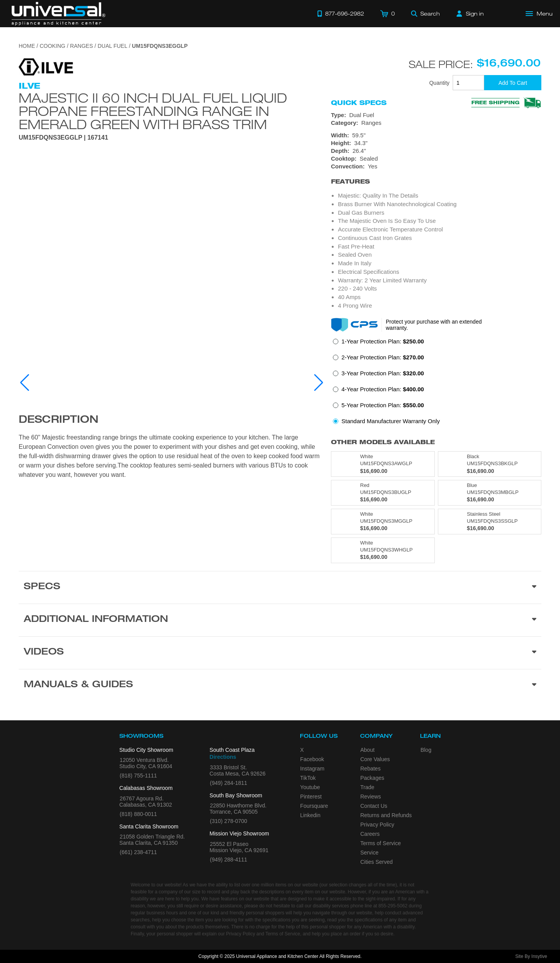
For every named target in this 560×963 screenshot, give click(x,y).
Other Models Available (383, 442)
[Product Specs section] (280, 587)
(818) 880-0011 (138, 814)
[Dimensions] (436, 143)
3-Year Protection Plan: (383, 373)
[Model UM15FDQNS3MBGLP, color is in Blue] (490, 493)
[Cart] (388, 14)
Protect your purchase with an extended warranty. (434, 325)
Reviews (371, 797)
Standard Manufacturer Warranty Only (391, 421)
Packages (372, 778)
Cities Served (377, 862)
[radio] (378, 344)
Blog (426, 750)
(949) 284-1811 (229, 783)
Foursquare (314, 806)
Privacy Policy (377, 825)
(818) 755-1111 (138, 776)
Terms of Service (381, 843)
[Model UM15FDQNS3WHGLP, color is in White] (383, 550)
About (368, 750)
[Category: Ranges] (436, 123)
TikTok (308, 778)
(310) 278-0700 (229, 821)
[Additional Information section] (280, 620)
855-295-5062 (393, 906)
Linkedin (310, 815)
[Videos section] (280, 653)
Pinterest (311, 797)
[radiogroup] (436, 383)
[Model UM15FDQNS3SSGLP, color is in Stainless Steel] (490, 522)
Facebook (312, 759)
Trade (367, 787)
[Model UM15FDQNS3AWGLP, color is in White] (383, 464)
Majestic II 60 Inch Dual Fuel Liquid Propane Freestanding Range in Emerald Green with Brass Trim (153, 111)
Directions (223, 757)
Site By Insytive (531, 956)
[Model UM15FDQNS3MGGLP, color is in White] (383, 522)
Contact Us (374, 806)
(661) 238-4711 (138, 852)
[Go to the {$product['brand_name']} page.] (46, 66)
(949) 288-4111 (229, 860)
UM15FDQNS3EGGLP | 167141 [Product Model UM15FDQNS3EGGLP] (63, 138)
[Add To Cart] (513, 83)
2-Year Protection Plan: (383, 357)
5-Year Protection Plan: (383, 405)
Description (59, 420)
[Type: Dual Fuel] (436, 115)
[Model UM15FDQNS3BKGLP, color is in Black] (490, 464)
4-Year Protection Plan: (383, 389)
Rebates (371, 769)
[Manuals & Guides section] (280, 685)
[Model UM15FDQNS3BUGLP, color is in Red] (383, 493)
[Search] (425, 14)
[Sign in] (470, 14)
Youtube (310, 787)
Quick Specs (359, 103)
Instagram (312, 769)
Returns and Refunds (386, 815)
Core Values (375, 759)
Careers (370, 834)
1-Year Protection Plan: (383, 341)
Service (370, 853)
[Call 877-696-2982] (341, 14)
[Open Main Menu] (539, 14)
